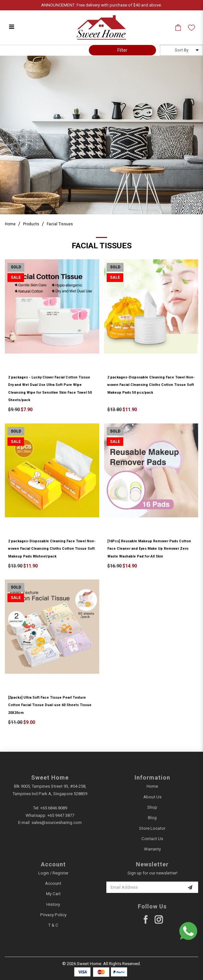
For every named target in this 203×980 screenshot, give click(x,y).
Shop (152, 807)
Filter (122, 50)
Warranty (152, 849)
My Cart (53, 894)
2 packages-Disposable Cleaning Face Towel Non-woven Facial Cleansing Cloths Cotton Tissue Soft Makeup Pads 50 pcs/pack (151, 385)
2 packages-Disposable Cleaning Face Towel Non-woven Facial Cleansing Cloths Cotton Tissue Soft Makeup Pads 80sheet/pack (52, 549)
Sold (16, 267)
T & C (53, 925)
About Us (152, 797)
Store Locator (152, 828)
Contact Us (152, 839)
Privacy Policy (53, 915)
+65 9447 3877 (61, 815)
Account (53, 883)
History (53, 904)
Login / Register (53, 873)
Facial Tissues (60, 224)
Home (10, 224)
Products (31, 224)
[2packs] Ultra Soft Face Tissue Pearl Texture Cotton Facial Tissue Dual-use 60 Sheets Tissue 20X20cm (50, 705)
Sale (16, 277)
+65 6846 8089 (54, 808)
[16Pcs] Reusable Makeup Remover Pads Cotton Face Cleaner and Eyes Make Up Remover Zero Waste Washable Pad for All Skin (149, 549)
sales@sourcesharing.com (57, 822)
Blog (152, 818)
